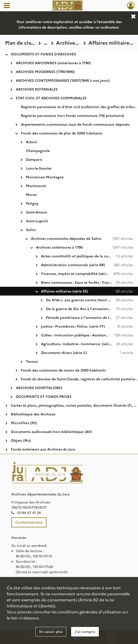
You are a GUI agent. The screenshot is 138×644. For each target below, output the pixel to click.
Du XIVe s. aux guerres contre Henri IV (79, 300)
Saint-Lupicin (37, 221)
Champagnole (38, 151)
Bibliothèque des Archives (33, 414)
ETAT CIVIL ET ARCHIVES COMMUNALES (51, 98)
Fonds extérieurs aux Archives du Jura (43, 449)
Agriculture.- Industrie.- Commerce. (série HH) (80, 344)
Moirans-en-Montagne (45, 177)
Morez (31, 194)
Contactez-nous (29, 522)
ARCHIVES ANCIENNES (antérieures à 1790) (53, 63)
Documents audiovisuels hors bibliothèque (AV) (51, 432)
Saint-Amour (37, 212)
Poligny (32, 203)
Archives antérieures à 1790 (59, 247)
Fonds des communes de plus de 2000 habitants (62, 133)
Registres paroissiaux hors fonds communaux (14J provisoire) (73, 115)
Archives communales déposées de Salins (66, 238)
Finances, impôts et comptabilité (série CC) (78, 273)
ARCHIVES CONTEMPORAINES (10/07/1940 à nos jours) (63, 80)
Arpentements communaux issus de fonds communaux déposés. (76, 124)
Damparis (34, 159)
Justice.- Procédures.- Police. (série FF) (73, 326)
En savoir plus (51, 631)
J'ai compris (85, 631)
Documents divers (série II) (64, 352)
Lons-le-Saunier (39, 168)
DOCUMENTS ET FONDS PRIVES (44, 396)
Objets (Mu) (21, 440)
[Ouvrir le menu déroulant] (7, 6)
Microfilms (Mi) (24, 423)
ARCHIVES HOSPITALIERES (39, 388)
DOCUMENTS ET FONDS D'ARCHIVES (43, 54)
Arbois (31, 142)
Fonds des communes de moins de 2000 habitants (63, 370)
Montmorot (36, 186)
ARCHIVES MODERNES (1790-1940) (45, 71)
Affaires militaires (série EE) (64, 291)
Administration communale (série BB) (73, 265)
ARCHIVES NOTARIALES (37, 89)
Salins (31, 230)
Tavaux (32, 361)
